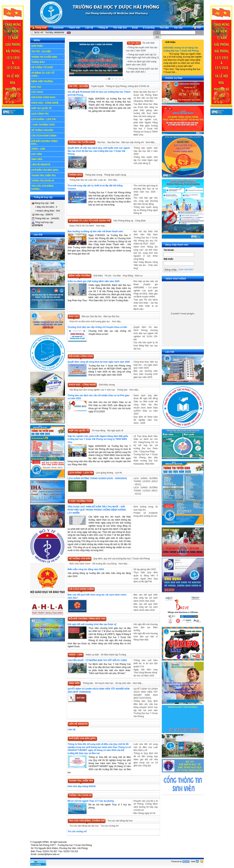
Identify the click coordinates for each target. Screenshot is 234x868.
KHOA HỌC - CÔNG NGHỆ (48, 103)
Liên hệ (71, 730)
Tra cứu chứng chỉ (110, 826)
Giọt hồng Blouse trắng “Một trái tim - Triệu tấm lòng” (146, 265)
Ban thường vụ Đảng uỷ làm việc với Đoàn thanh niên (95, 231)
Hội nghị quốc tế (115, 431)
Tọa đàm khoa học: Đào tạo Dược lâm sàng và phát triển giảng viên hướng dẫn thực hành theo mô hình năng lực (146, 110)
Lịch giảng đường (105, 473)
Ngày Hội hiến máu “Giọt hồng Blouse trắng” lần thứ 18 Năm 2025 (146, 673)
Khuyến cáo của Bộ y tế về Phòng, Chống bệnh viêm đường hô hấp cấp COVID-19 (146, 806)
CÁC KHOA (48, 92)
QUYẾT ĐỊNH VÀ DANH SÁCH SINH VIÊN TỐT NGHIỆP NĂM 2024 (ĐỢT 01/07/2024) (146, 693)
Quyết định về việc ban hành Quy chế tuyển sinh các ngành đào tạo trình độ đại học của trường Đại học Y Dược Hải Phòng (99, 151)
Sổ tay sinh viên (123, 683)
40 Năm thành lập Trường (113, 655)
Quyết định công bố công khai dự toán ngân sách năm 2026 (99, 362)
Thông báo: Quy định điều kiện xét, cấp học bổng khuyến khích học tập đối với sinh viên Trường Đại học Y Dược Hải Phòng (146, 709)
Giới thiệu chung (107, 385)
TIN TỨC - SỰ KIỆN (48, 51)
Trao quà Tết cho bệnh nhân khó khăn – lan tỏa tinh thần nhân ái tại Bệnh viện (146, 304)
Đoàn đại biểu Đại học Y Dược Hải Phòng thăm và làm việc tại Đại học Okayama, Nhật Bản (146, 96)
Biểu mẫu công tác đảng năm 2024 (86, 569)
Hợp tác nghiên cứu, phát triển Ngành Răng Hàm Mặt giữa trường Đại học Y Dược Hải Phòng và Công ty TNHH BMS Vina (146, 127)
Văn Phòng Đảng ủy (123, 221)
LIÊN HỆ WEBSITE (41, 165)
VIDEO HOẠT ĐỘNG (176, 279)
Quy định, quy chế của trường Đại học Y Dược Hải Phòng (122, 559)
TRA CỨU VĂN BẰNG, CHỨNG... (48, 187)
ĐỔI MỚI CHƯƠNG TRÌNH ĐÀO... (44, 143)
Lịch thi (118, 473)
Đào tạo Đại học (111, 316)
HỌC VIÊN (48, 154)
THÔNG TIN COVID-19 (43, 181)
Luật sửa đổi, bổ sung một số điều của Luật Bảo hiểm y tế (146, 747)
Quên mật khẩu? (186, 269)
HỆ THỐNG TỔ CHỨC (48, 67)
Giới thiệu (98, 276)
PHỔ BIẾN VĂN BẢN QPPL (45, 170)
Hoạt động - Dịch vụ (132, 276)
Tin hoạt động (99, 431)
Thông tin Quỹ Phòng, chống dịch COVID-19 (127, 86)
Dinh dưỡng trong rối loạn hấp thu (146, 508)
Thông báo (122, 390)
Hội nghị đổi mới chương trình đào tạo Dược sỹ (92, 624)
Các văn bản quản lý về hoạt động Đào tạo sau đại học (146, 346)
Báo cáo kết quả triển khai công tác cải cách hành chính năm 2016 (146, 598)
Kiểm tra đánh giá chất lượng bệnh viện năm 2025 (141, 63)
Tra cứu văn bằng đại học (120, 821)
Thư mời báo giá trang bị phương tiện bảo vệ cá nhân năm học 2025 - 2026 (146, 190)
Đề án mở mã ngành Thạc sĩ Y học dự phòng (91, 801)
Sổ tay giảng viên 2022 (145, 569)
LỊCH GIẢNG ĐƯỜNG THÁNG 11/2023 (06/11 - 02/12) (146, 491)
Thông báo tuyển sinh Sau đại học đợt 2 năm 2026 (142, 49)
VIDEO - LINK (48, 149)
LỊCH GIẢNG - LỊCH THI (48, 119)
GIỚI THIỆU (48, 46)
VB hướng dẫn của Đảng (104, 564)
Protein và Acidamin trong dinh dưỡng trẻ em (146, 514)
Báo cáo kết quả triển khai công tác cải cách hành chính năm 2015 (146, 607)
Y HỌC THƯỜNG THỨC (43, 125)
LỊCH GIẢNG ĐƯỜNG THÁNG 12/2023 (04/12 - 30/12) (146, 481)
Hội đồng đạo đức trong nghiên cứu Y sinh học (92, 390)
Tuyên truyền (97, 86)
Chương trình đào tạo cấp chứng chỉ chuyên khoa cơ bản (97, 327)
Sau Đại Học (113, 142)
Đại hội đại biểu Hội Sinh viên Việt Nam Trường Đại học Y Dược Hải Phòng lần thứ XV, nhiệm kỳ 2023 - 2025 (146, 238)
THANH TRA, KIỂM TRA (44, 176)
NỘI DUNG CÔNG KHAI (43, 97)
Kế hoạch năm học (104, 683)
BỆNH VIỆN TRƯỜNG (48, 81)
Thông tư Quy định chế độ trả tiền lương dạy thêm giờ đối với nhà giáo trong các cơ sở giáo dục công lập (146, 759)
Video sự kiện (92, 655)
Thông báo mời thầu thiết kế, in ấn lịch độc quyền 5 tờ (146, 663)
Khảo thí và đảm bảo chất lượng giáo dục (90, 321)
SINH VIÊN (48, 159)
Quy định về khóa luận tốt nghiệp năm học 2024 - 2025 (146, 420)
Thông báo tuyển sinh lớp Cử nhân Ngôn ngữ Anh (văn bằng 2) (142, 56)
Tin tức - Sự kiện (113, 276)
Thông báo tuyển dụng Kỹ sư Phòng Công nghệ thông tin (146, 210)
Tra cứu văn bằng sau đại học (84, 826)
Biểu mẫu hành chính (80, 564)
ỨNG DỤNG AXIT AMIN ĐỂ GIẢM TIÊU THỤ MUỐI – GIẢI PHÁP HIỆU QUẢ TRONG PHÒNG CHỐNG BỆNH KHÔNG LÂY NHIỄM (97, 510)
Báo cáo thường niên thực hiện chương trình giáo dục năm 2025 (146, 374)
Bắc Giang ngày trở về (144, 813)
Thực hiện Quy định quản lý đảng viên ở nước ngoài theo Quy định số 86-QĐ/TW (146, 577)
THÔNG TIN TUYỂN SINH (48, 57)
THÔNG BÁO (48, 62)
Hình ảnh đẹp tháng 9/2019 (82, 786)
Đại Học (101, 142)
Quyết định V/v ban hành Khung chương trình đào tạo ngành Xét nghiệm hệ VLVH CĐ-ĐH (146, 333)
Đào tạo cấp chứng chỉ (133, 142)
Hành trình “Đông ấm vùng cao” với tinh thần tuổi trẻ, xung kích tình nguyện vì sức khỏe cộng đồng (146, 253)
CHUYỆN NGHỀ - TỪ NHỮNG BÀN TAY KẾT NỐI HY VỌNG (97, 660)
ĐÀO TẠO (48, 87)
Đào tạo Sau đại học (92, 316)
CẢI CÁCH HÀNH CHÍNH (44, 136)
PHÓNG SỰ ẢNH (174, 78)
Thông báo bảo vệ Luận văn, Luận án (88, 180)
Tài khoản (169, 250)
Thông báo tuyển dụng (115, 175)
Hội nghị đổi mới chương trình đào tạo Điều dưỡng (146, 627)
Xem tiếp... (151, 142)
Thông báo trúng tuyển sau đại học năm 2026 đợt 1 (142, 70)
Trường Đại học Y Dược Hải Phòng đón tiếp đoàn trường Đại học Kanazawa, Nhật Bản (146, 459)
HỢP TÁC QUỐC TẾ (48, 108)
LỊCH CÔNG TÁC (48, 114)
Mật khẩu (168, 259)
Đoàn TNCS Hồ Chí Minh (82, 226)
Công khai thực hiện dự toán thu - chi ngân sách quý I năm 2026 (146, 365)
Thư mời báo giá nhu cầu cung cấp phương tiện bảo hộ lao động (146, 201)
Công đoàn (140, 221)
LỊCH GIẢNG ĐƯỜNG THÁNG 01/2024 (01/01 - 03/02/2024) (97, 478)
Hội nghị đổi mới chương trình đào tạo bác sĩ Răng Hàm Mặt (146, 637)
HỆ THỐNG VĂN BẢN (48, 130)
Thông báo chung (94, 175)
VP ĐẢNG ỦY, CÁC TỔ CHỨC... (48, 74)
